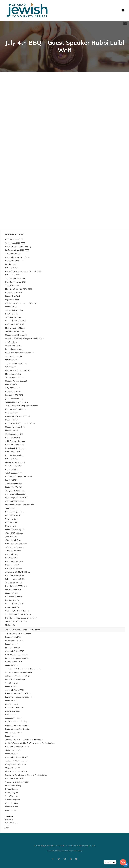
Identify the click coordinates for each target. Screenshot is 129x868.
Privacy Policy (78, 851)
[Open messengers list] (123, 862)
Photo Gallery (14, 235)
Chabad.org (59, 851)
